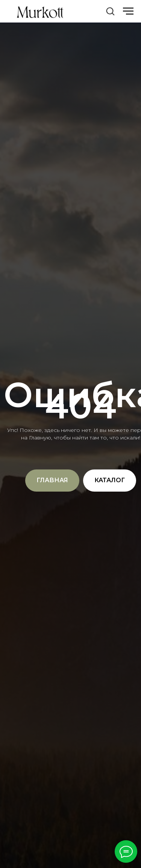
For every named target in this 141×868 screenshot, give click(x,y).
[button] (110, 11)
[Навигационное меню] (128, 11)
